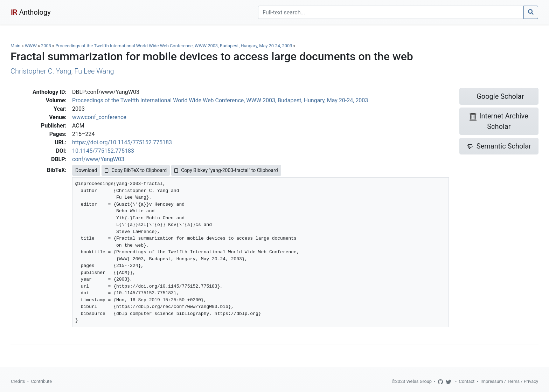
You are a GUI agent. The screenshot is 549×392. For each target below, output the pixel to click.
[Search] (391, 12)
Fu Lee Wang (94, 71)
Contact (467, 381)
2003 (46, 46)
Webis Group (419, 381)
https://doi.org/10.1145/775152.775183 (122, 142)
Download (86, 170)
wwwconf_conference (99, 117)
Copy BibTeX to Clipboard (136, 170)
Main (15, 46)
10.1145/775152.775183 (103, 151)
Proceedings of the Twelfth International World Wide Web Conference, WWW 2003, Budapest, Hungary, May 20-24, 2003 (174, 46)
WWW (31, 46)
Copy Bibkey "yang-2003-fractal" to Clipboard (226, 170)
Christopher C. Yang (41, 71)
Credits (18, 381)
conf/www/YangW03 (98, 159)
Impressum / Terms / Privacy (509, 381)
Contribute (41, 381)
